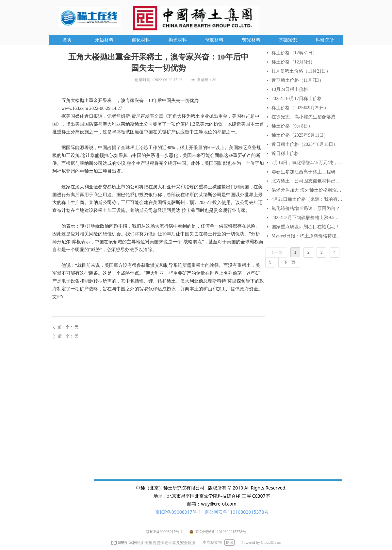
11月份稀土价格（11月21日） (301, 71)
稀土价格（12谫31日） (294, 53)
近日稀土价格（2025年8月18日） (305, 144)
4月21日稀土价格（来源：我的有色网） (307, 199)
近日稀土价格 (285, 154)
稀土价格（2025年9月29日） (300, 108)
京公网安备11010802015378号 (237, 512)
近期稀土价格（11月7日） (298, 80)
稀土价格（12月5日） (293, 62)
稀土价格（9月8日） (292, 126)
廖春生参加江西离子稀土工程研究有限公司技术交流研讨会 (307, 172)
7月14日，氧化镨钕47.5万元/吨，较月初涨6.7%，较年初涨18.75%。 (307, 163)
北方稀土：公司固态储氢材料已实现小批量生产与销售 (307, 181)
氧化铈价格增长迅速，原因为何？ (306, 208)
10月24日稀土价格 (290, 89)
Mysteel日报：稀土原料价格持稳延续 (307, 236)
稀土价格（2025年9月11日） (300, 135)
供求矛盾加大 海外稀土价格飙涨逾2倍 (307, 190)
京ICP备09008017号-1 (178, 512)
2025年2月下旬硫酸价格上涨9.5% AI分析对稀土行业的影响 (307, 218)
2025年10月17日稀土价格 (297, 99)
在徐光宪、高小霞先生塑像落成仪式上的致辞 (307, 117)
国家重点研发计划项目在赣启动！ (306, 227)
